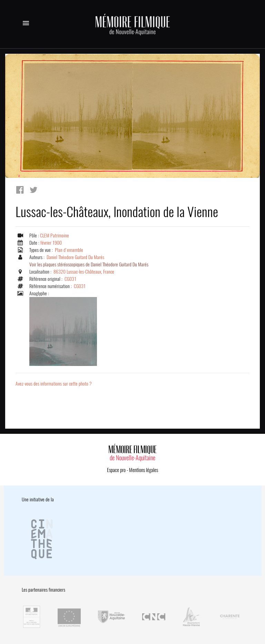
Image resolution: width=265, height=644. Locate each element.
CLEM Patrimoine (55, 236)
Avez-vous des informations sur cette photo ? (54, 384)
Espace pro (116, 470)
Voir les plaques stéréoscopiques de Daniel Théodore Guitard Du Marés (89, 264)
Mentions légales (144, 470)
